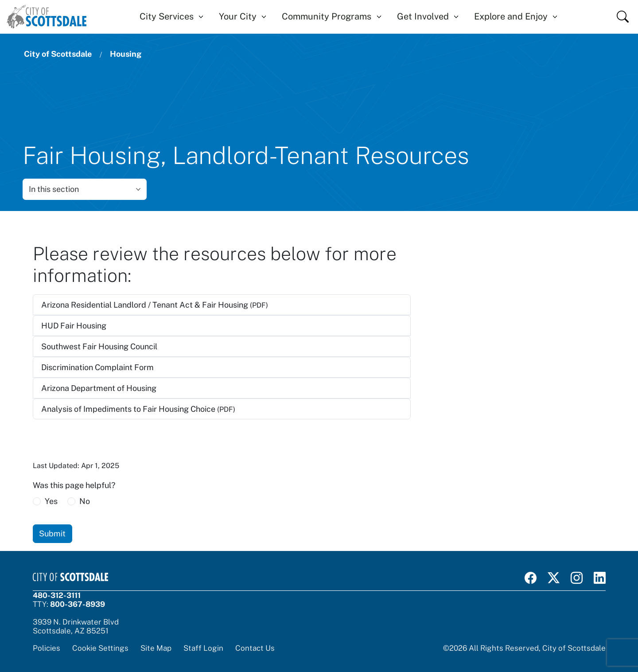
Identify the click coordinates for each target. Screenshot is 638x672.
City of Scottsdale (58, 54)
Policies (47, 648)
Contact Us (255, 648)
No (85, 501)
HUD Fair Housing (74, 326)
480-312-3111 (57, 595)
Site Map (156, 648)
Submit (52, 533)
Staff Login (203, 648)
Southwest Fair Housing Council (99, 346)
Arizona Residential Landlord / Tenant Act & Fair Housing (155, 305)
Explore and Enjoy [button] (511, 16)
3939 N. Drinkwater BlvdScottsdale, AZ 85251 (76, 626)
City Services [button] (167, 16)
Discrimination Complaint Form (97, 367)
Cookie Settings (100, 648)
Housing (126, 54)
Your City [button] (238, 16)
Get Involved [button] (423, 16)
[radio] (37, 501)
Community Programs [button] (327, 16)
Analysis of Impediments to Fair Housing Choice (138, 409)
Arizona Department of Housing (99, 388)
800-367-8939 (78, 604)
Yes (51, 501)
